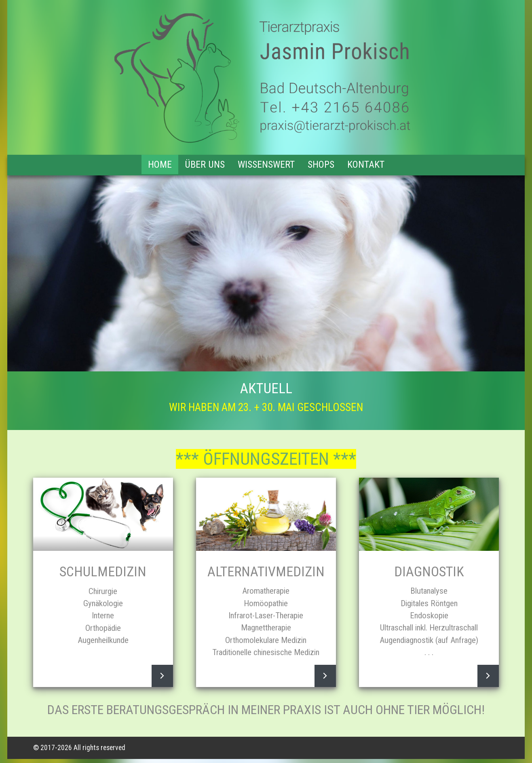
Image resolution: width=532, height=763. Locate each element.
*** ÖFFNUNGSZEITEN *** (266, 459)
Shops (321, 164)
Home (160, 164)
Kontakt (366, 164)
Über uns (205, 164)
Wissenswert (266, 164)
